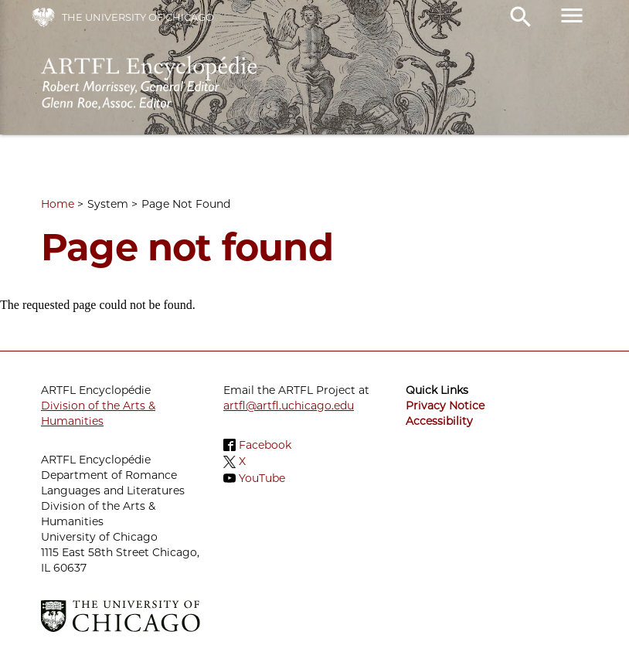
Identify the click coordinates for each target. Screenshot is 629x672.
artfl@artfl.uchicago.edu (289, 406)
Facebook (265, 445)
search (521, 17)
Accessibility (439, 421)
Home (58, 204)
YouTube (262, 478)
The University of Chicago (138, 17)
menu (572, 15)
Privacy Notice (445, 406)
